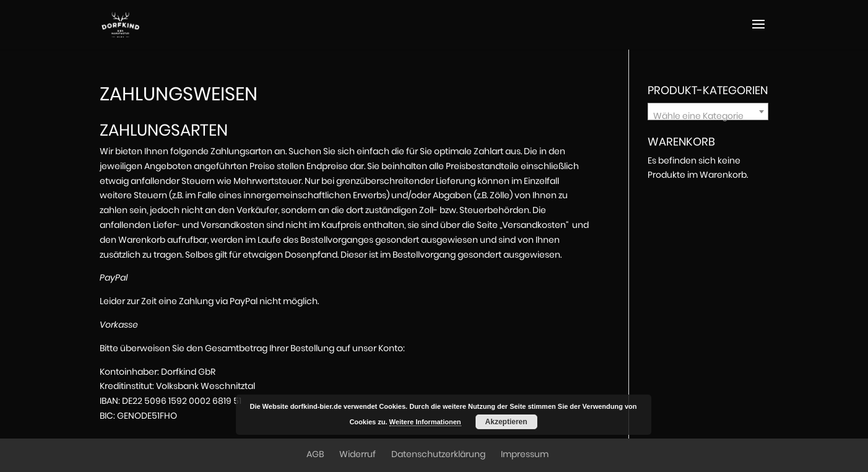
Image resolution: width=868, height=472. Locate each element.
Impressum (525, 455)
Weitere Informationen (425, 422)
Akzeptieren (506, 422)
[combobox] (708, 111)
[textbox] (708, 116)
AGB (315, 455)
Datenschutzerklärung (438, 455)
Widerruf (358, 455)
